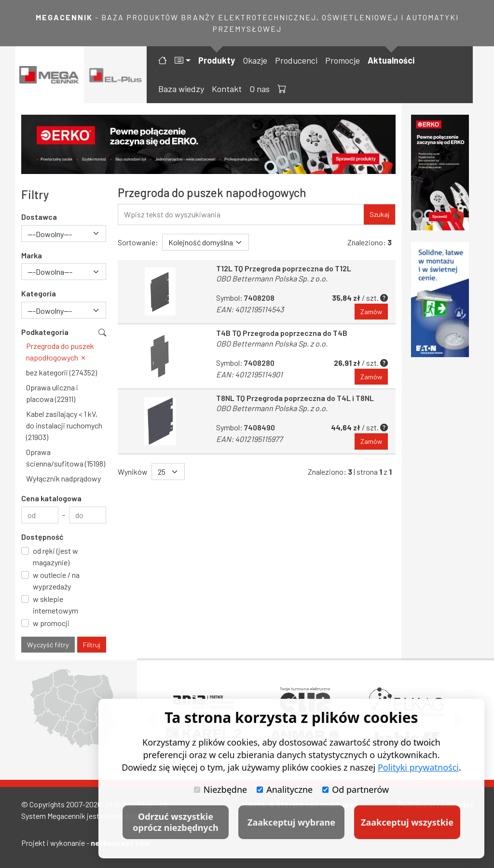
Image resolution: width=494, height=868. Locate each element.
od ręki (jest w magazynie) (55, 556)
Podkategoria (45, 332)
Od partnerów (356, 789)
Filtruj (92, 645)
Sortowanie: (138, 242)
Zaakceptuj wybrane (291, 822)
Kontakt (227, 89)
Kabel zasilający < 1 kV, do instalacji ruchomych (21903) (64, 425)
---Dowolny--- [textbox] (50, 234)
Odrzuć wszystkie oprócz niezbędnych (175, 822)
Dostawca (39, 217)
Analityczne (285, 789)
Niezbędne (220, 789)
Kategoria (39, 293)
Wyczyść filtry (48, 645)
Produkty (217, 60)
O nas (260, 89)
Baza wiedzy (181, 89)
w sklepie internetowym (55, 605)
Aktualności (391, 60)
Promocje (343, 60)
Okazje (255, 60)
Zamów (371, 312)
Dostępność (42, 537)
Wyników (133, 472)
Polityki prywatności (418, 767)
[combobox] (64, 234)
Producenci (296, 60)
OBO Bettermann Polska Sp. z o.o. (272, 278)
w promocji (51, 623)
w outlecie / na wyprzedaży (56, 581)
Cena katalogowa (51, 498)
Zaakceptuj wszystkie (407, 822)
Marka (32, 255)
